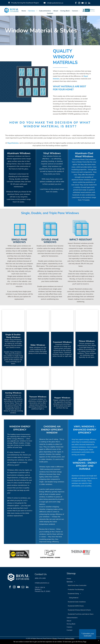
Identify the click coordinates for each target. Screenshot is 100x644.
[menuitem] (24, 11)
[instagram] (79, 3)
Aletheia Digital (70, 638)
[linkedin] (89, 3)
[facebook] (76, 3)
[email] (86, 3)
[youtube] (83, 3)
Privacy (55, 638)
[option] (19, 554)
